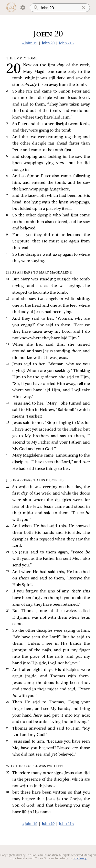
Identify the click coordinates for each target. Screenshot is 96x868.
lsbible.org (80, 858)
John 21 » (66, 43)
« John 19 (30, 43)
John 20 (48, 43)
